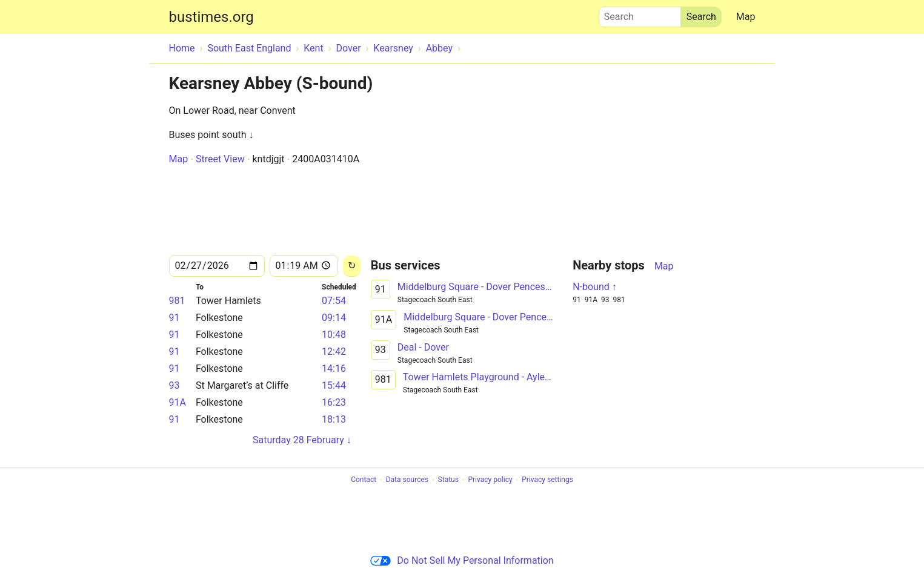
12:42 (334, 352)
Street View (220, 159)
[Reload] (352, 266)
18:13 (334, 419)
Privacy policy (490, 480)
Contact (364, 480)
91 (174, 318)
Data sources (407, 480)
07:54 (334, 301)
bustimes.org (211, 17)
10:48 (334, 335)
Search (640, 14)
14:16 (334, 368)
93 (174, 385)
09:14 (334, 318)
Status (448, 480)
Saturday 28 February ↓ (302, 440)
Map (746, 17)
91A (178, 402)
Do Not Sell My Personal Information (462, 560)
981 (177, 301)
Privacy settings (547, 480)
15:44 (334, 385)
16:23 (334, 402)
